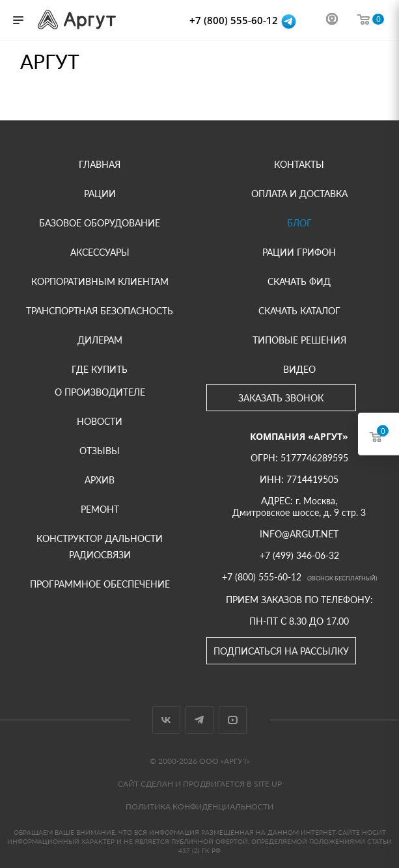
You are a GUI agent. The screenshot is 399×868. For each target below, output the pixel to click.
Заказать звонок (281, 398)
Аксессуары (100, 252)
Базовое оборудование (100, 223)
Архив (100, 480)
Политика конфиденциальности (199, 807)
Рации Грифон (299, 252)
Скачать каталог (299, 311)
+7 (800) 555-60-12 (235, 20)
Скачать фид (299, 281)
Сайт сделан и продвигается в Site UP (200, 784)
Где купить (100, 369)
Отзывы (100, 451)
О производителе (100, 392)
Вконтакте (166, 720)
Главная (100, 164)
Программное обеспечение (100, 584)
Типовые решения (299, 340)
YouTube (233, 720)
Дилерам (100, 340)
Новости (100, 421)
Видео (299, 369)
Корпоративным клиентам (100, 281)
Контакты (299, 164)
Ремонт (100, 509)
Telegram (199, 720)
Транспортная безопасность (100, 311)
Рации (100, 194)
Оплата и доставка (299, 194)
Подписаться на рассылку (281, 651)
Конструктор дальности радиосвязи (100, 547)
